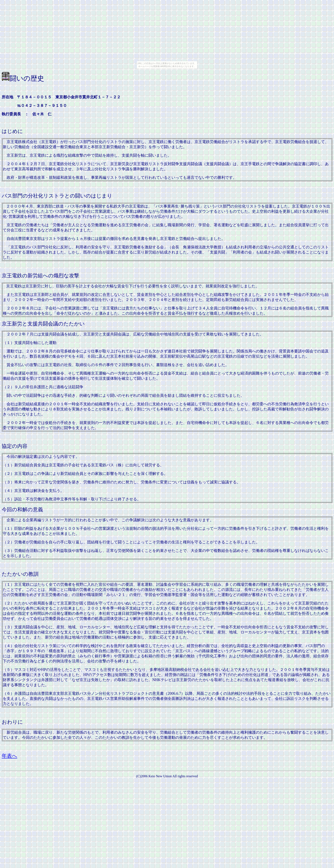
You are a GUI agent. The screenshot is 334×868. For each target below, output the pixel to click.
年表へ (9, 756)
